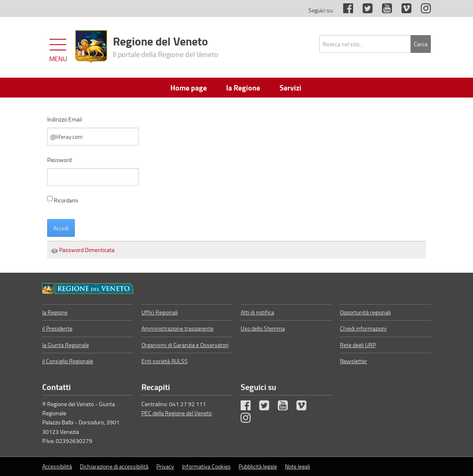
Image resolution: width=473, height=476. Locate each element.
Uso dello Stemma (263, 328)
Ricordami (63, 200)
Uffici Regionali (160, 312)
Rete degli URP (358, 345)
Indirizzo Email (64, 119)
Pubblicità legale (258, 466)
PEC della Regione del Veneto (177, 413)
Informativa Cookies (206, 466)
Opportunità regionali (365, 312)
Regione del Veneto (166, 46)
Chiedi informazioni (363, 328)
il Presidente (57, 328)
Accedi (61, 228)
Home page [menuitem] (189, 88)
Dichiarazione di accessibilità (114, 466)
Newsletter (354, 361)
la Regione (55, 312)
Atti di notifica (257, 312)
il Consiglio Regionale (68, 361)
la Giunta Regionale (66, 345)
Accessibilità (57, 466)
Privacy (165, 466)
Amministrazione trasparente (177, 328)
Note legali (297, 466)
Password (59, 160)
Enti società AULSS (165, 361)
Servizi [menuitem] (290, 88)
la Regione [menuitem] (243, 88)
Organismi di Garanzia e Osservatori (185, 345)
